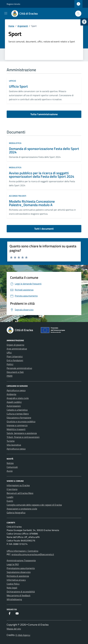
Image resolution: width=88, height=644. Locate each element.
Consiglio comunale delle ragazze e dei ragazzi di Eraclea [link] (34, 505)
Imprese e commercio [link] (17, 425)
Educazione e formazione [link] (19, 418)
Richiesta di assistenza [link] (18, 576)
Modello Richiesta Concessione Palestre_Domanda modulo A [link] (32, 203)
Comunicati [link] (12, 467)
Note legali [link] (12, 588)
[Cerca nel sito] (78, 14)
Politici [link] (10, 364)
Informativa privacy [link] (16, 580)
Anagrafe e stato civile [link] (18, 398)
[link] (84, 22)
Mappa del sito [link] (14, 629)
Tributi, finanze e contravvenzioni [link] (23, 437)
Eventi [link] (10, 501)
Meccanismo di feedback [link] (19, 595)
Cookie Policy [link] (13, 584)
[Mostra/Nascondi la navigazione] (6, 13)
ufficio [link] (12, 81)
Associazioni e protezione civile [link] (22, 509)
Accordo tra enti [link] (18, 196)
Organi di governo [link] (15, 345)
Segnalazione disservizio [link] (19, 572)
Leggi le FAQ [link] (13, 564)
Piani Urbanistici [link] (15, 356)
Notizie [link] (10, 463)
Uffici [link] (9, 353)
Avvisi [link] (10, 471)
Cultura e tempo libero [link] (18, 414)
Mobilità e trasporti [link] (16, 429)
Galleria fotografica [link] (16, 513)
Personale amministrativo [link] (19, 368)
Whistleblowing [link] (14, 599)
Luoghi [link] (10, 497)
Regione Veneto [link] (13, 4)
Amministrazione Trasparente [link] (21, 560)
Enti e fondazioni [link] (15, 360)
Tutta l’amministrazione (44, 114)
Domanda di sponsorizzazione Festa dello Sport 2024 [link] (44, 150)
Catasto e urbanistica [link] (17, 410)
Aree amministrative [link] (17, 349)
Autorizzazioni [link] (14, 406)
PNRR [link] (10, 376)
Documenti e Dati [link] (15, 372)
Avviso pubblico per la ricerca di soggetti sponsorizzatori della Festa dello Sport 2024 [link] (42, 175)
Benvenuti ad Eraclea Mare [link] (20, 493)
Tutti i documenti (44, 229)
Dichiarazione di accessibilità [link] (21, 592)
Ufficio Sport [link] (18, 86)
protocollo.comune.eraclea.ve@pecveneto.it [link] (33, 554)
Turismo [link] (11, 441)
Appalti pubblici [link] (14, 402)
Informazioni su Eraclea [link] (18, 485)
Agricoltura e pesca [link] (16, 390)
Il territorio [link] (12, 489)
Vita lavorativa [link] (14, 445)
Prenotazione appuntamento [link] (21, 568)
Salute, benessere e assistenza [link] (22, 433)
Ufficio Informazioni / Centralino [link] (22, 551)
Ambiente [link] (11, 394)
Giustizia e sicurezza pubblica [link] (21, 421)
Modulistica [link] (15, 143)
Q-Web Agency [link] (23, 635)
